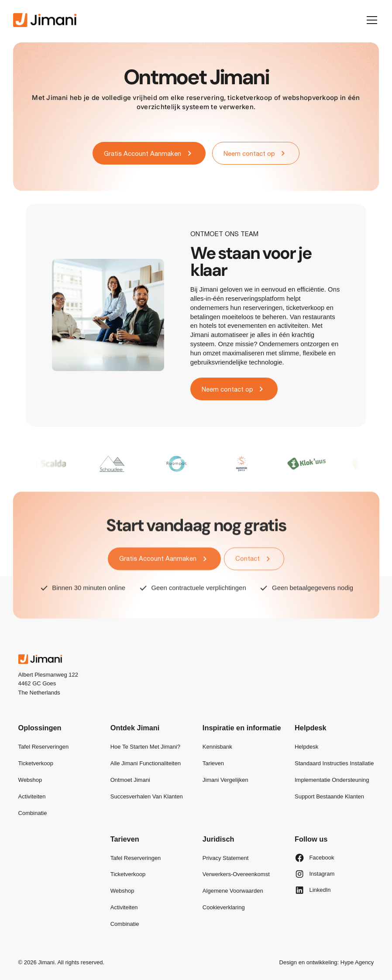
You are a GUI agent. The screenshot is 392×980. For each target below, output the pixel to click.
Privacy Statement (226, 858)
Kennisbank (217, 747)
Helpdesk (306, 747)
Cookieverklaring (224, 907)
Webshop (30, 780)
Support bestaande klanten (329, 796)
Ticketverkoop (36, 763)
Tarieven (213, 763)
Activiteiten (32, 796)
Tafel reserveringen (44, 747)
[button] (370, 20)
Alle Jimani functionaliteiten (146, 763)
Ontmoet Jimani (130, 780)
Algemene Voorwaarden (233, 891)
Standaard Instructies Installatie (334, 763)
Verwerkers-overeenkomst (236, 874)
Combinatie (33, 813)
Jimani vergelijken (225, 780)
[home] (45, 20)
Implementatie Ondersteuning (332, 780)
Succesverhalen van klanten (147, 796)
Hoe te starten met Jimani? (145, 747)
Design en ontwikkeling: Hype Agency (327, 962)
